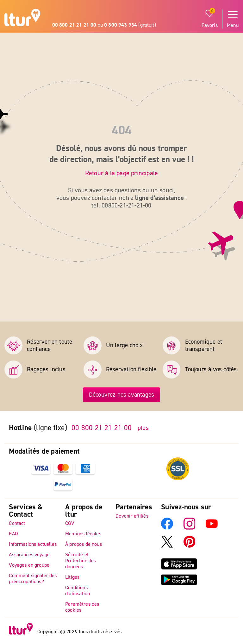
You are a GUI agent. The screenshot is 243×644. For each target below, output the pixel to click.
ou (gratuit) (104, 25)
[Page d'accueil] (22, 19)
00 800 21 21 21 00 (102, 428)
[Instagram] (190, 528)
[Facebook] (167, 528)
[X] (167, 546)
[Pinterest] (190, 546)
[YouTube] (212, 528)
